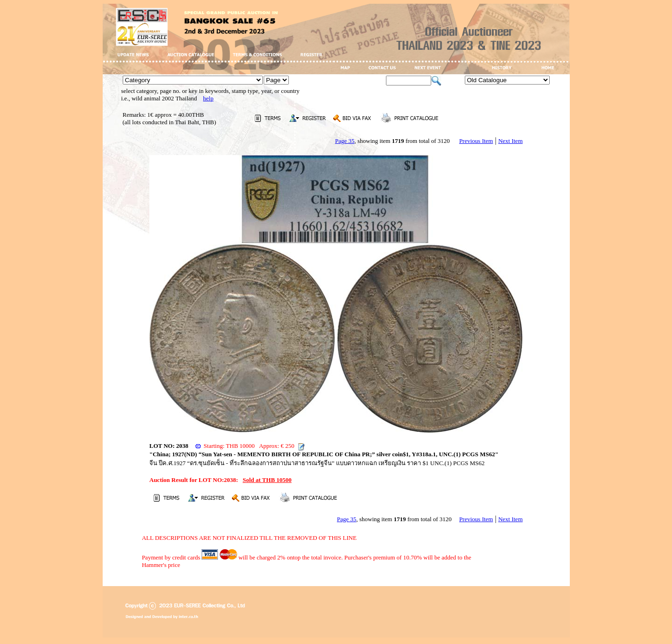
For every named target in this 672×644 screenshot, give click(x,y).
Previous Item (476, 141)
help (208, 98)
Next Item (511, 141)
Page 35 (345, 141)
